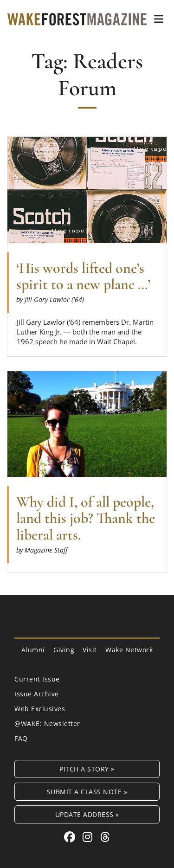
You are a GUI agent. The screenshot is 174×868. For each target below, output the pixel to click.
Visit (90, 650)
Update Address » (87, 814)
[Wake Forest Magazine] (77, 19)
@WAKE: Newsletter (47, 723)
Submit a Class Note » (87, 792)
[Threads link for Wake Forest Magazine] (105, 837)
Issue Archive (37, 694)
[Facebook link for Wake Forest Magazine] (71, 837)
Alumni (33, 650)
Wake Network (129, 650)
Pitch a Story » (87, 769)
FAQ (21, 738)
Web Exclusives (40, 709)
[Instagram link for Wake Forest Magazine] (89, 837)
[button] (159, 19)
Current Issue (37, 679)
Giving (64, 650)
